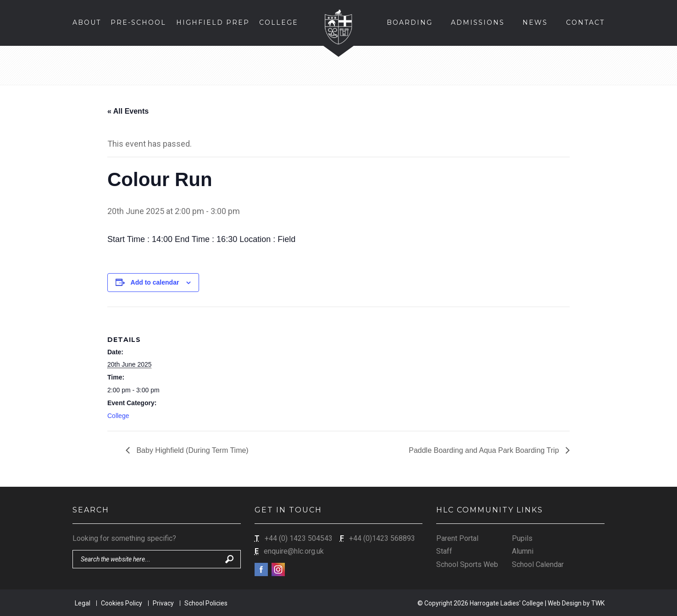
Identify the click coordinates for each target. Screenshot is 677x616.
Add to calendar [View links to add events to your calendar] (155, 282)
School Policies (206, 603)
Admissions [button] (478, 22)
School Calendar (538, 564)
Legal (83, 603)
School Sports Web (467, 564)
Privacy (163, 603)
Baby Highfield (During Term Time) (191, 450)
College (118, 416)
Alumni (523, 551)
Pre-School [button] (138, 22)
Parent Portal (457, 538)
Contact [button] (585, 22)
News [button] (535, 22)
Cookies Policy (122, 603)
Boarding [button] (410, 22)
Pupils (522, 538)
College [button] (279, 22)
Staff (444, 551)
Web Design (565, 603)
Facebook (261, 569)
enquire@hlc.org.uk (294, 551)
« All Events (128, 111)
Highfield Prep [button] (213, 22)
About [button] (87, 22)
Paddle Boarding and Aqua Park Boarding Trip (485, 450)
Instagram (278, 569)
